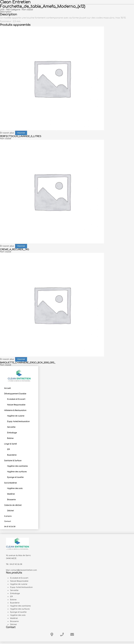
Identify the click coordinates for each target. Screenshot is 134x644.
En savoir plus (7, 133)
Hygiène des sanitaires (17, 466)
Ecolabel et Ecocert (16, 399)
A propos (8, 516)
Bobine (10, 438)
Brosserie (11, 500)
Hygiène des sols (15, 488)
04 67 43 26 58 (10, 527)
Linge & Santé (10, 444)
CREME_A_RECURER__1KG (14, 249)
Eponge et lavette (15, 477)
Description (6, 12)
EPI (8, 449)
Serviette (11, 427)
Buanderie (12, 455)
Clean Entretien (15, 2)
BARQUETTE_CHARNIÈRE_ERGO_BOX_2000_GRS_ (28, 363)
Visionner (21, 133)
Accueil (7, 388)
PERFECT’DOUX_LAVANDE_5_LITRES (21, 136)
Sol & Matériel (10, 483)
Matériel (11, 494)
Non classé (27, 10)
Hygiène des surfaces (17, 472)
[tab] (67, 12)
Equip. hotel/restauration (18, 421)
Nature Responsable (16, 405)
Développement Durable (15, 394)
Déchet (10, 511)
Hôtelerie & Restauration (15, 410)
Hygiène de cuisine (16, 416)
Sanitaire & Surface (13, 461)
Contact (8, 521)
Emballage (12, 433)
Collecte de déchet (13, 505)
